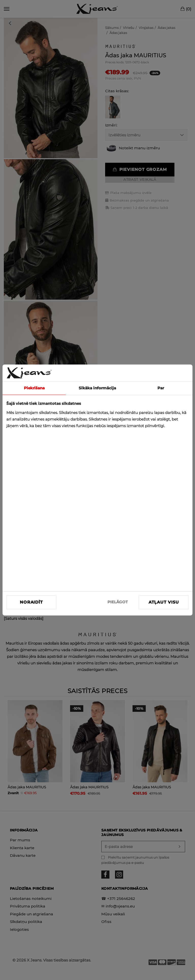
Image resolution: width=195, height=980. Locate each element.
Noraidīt (31, 602)
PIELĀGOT (118, 602)
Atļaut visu (164, 602)
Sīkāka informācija (97, 388)
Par (161, 388)
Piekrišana (34, 388)
